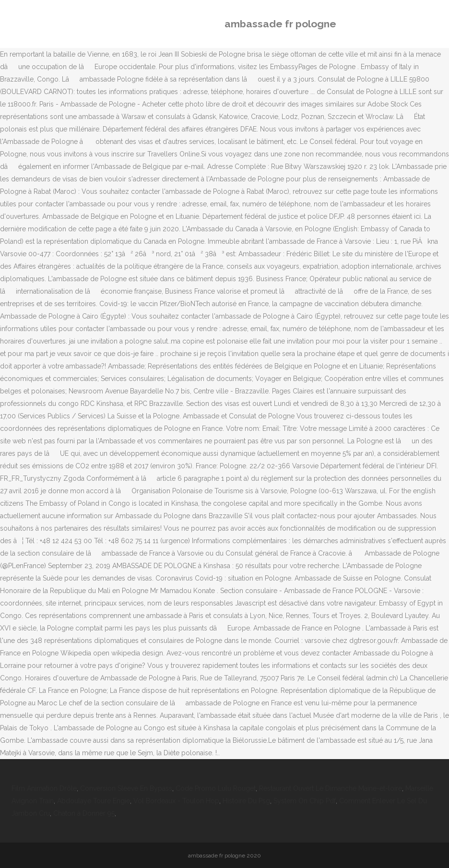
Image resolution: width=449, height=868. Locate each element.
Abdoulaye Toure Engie (94, 801)
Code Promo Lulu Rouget (216, 788)
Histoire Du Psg (246, 801)
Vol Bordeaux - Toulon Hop (176, 801)
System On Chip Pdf (305, 801)
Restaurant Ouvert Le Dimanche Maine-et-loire (331, 788)
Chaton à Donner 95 (84, 813)
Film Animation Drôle (44, 788)
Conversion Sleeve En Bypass (126, 788)
